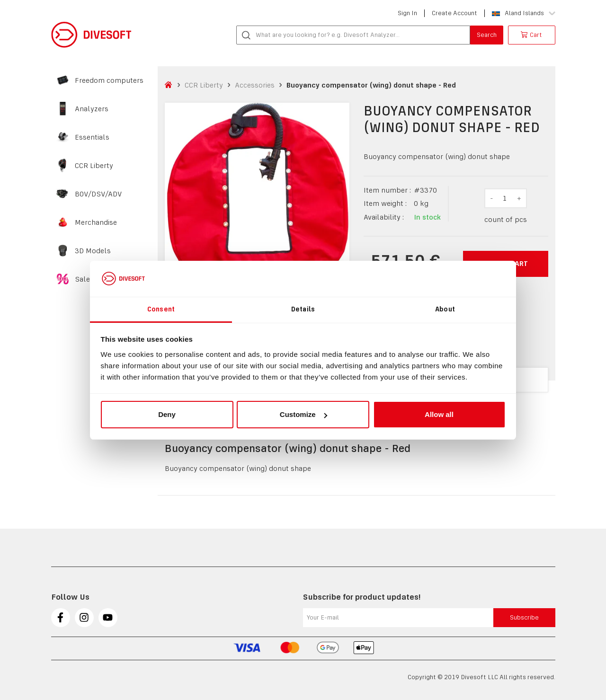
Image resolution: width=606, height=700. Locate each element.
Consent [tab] (161, 309)
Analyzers (92, 109)
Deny (167, 414)
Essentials (92, 137)
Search (487, 35)
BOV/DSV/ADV (98, 194)
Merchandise (96, 222)
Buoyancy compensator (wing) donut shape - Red (371, 85)
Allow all (439, 414)
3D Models (93, 251)
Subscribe (524, 617)
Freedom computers (109, 80)
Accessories (255, 85)
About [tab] (445, 309)
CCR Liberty (94, 166)
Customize (303, 414)
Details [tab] (303, 309)
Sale (82, 279)
